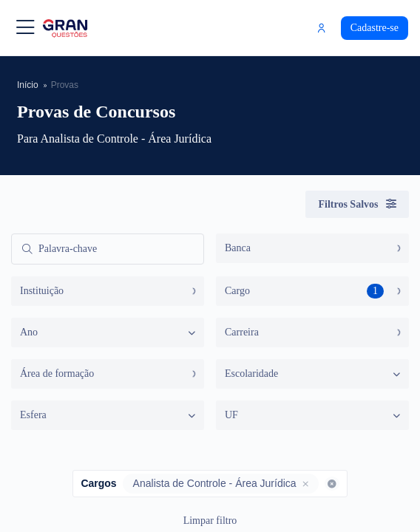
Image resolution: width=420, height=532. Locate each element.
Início (28, 85)
